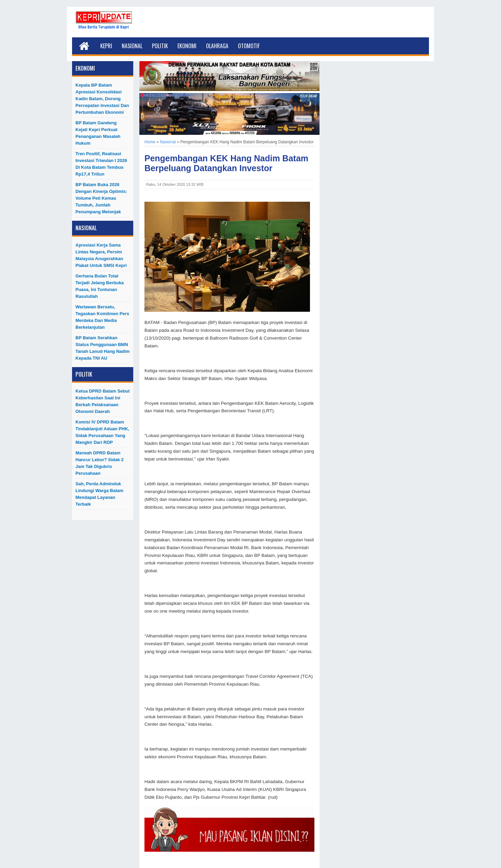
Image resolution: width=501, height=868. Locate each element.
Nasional (132, 46)
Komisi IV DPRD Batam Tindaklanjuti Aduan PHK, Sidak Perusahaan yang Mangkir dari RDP (102, 432)
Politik (160, 46)
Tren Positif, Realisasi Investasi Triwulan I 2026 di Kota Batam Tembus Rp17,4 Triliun (101, 164)
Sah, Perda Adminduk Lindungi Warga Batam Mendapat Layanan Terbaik (99, 494)
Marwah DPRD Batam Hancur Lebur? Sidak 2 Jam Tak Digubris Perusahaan (100, 463)
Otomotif (249, 46)
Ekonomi (187, 46)
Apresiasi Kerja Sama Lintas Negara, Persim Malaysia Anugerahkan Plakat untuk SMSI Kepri (101, 255)
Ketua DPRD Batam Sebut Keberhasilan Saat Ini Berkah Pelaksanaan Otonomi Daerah (103, 401)
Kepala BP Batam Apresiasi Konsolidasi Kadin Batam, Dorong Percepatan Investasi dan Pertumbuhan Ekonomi (102, 99)
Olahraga (217, 46)
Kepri (106, 46)
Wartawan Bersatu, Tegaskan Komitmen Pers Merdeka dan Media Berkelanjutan (102, 317)
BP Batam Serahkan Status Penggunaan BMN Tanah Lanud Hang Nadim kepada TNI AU (102, 348)
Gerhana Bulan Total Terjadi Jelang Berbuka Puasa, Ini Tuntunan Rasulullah (100, 286)
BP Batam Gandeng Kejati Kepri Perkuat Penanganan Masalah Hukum (98, 133)
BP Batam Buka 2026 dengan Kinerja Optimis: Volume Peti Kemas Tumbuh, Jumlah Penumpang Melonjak (101, 198)
